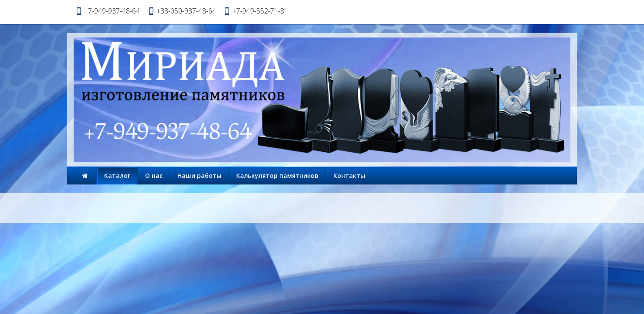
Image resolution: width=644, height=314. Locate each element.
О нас (154, 176)
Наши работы (199, 176)
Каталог (117, 176)
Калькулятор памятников (277, 176)
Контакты (349, 176)
